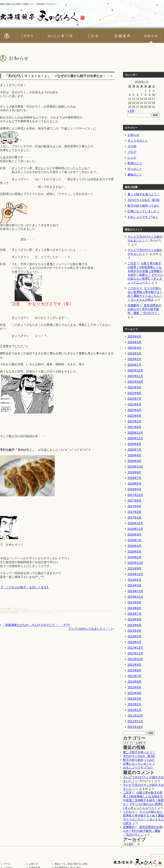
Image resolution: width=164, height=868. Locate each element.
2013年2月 (135, 636)
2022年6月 (135, 404)
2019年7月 (135, 478)
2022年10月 (135, 382)
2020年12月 (135, 433)
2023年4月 (135, 348)
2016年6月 (135, 546)
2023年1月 (135, 365)
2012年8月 (135, 670)
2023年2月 (135, 359)
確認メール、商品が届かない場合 (71, 864)
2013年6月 (135, 619)
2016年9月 (135, 535)
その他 (132, 146)
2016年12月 (135, 523)
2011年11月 (135, 721)
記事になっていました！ (144, 211)
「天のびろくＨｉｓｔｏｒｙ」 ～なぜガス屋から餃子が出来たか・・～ (59, 76)
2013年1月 (135, 642)
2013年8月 (135, 608)
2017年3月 (135, 512)
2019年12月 (135, 467)
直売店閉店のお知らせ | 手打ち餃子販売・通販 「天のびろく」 (144, 309)
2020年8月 (135, 444)
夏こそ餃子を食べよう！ (144, 194)
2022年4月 (135, 416)
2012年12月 (135, 648)
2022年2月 (135, 421)
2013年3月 (135, 631)
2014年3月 (135, 586)
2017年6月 (135, 501)
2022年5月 (135, 410)
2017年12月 (135, 495)
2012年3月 (135, 699)
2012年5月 (135, 687)
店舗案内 (133, 305)
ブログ (60, 612)
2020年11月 (135, 438)
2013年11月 (135, 597)
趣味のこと (135, 175)
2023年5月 (135, 342)
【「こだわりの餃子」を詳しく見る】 (25, 587)
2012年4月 (135, 693)
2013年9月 (135, 602)
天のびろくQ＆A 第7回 (143, 200)
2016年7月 (135, 540)
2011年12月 (135, 716)
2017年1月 (135, 518)
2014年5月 (135, 580)
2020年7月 (135, 450)
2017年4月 (135, 506)
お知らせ (133, 135)
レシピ (132, 158)
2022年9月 (135, 387)
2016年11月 (135, 529)
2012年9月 (135, 665)
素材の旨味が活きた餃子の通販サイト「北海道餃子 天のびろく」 (29, 4)
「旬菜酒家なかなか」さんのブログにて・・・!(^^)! (36, 625)
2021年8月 (135, 427)
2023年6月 (135, 337)
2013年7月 (135, 614)
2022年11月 (135, 376)
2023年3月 (135, 353)
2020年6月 (135, 455)
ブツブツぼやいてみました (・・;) (90, 629)
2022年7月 (135, 399)
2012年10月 (135, 659)
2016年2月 (135, 557)
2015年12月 (135, 563)
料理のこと (135, 163)
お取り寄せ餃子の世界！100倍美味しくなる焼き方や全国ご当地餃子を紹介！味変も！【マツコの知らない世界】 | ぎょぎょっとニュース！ (143, 800)
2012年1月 (135, 710)
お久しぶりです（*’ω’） (143, 217)
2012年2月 (135, 704)
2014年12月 (135, 574)
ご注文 (132, 263)
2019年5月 (135, 484)
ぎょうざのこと (46, 612)
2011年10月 (135, 727)
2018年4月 (135, 489)
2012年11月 (135, 653)
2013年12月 (135, 591)
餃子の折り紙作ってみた (144, 206)
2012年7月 (135, 676)
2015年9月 (135, 569)
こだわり (133, 288)
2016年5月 (135, 552)
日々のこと (135, 169)
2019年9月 (135, 472)
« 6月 (131, 111)
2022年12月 (135, 370)
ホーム (7, 864)
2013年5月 (135, 625)
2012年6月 (135, 682)
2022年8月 (135, 393)
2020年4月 (135, 461)
